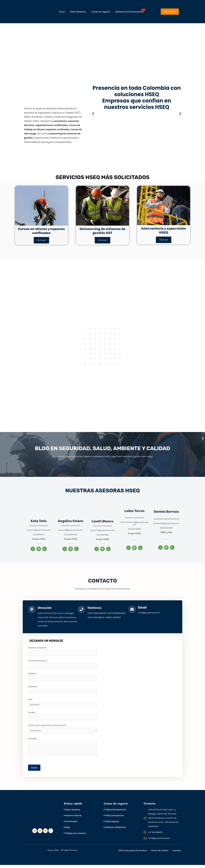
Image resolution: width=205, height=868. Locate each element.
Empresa (63, 691)
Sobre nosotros (72, 812)
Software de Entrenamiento (130, 12)
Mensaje (63, 749)
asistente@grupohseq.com (166, 524)
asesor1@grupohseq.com (39, 530)
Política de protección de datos (132, 854)
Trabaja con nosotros (75, 836)
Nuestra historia (73, 818)
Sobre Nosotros (78, 12)
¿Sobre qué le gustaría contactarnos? (63, 731)
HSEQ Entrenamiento (115, 812)
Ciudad (63, 718)
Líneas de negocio (101, 12)
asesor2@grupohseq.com (71, 530)
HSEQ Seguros (111, 824)
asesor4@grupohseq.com (103, 530)
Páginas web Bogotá (33, 862)
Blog (67, 830)
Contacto (177, 854)
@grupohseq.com (140, 523)
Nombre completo (63, 652)
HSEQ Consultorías (114, 818)
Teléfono (63, 678)
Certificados (71, 824)
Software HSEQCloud (115, 830)
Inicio (62, 12)
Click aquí (41, 240)
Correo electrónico (63, 665)
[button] (169, 12)
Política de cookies (160, 854)
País (63, 704)
